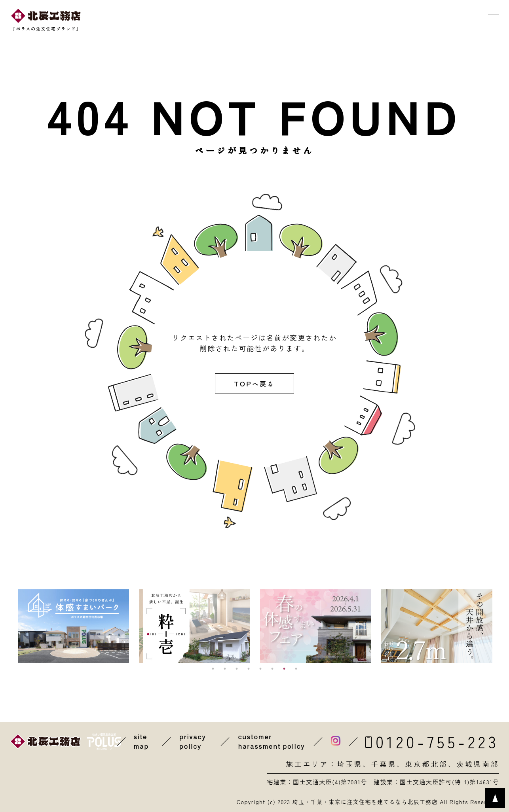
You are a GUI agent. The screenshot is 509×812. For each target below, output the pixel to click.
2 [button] (225, 669)
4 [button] (249, 669)
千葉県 (384, 764)
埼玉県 (350, 764)
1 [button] (213, 669)
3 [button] (237, 669)
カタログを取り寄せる (320, 19)
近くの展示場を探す (187, 19)
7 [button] (284, 669)
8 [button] (296, 669)
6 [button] (272, 669)
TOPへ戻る (254, 384)
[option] (73, 626)
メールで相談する (387, 19)
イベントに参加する (254, 19)
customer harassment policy (272, 742)
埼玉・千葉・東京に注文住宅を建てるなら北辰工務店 (365, 802)
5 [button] (260, 669)
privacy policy (193, 742)
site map (141, 742)
